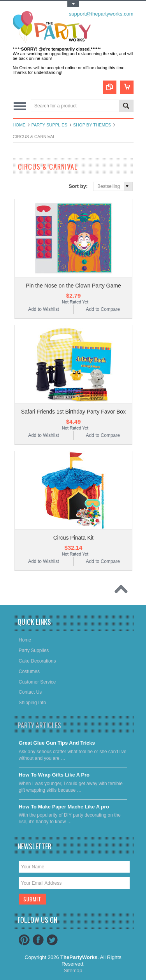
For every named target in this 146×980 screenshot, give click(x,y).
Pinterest (24, 940)
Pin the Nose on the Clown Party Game (73, 286)
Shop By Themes (92, 125)
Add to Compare (103, 309)
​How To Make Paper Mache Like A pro (64, 807)
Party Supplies (49, 125)
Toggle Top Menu (73, 4)
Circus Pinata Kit (73, 538)
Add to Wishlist (43, 309)
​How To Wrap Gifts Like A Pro (54, 775)
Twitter (52, 940)
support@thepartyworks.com (101, 14)
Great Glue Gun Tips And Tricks (57, 743)
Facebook (38, 940)
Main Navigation (20, 106)
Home (19, 125)
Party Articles (39, 725)
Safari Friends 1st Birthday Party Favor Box (73, 412)
